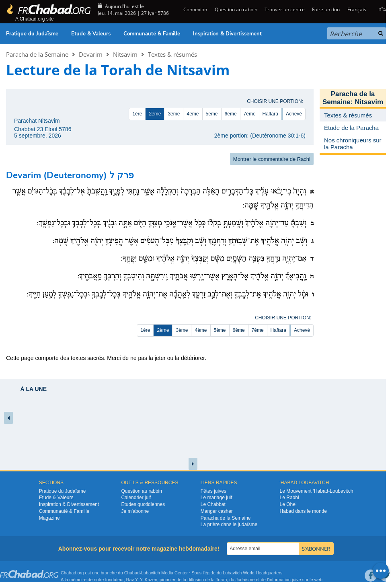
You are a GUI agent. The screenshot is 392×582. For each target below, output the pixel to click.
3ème (174, 114)
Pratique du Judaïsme (32, 34)
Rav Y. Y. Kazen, (143, 580)
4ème (193, 114)
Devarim (91, 54)
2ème (155, 114)
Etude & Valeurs (91, 34)
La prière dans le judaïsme (229, 524)
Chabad (132, 573)
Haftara (270, 114)
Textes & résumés (172, 54)
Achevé (294, 114)
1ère (137, 114)
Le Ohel (288, 504)
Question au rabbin (236, 9)
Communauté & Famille (152, 34)
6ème (231, 114)
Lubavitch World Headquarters (252, 573)
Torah (222, 580)
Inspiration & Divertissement (227, 34)
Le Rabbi (289, 498)
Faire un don (326, 9)
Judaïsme (245, 580)
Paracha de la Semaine (37, 54)
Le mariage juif (217, 498)
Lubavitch (151, 573)
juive (297, 580)
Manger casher (217, 511)
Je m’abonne (135, 511)
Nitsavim (125, 54)
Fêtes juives (213, 491)
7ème (250, 114)
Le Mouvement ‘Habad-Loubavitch (317, 491)
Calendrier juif (136, 498)
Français (357, 9)
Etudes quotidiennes (143, 504)
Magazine (49, 518)
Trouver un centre (285, 9)
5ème (212, 114)
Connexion (195, 9)
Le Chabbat (213, 504)
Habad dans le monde (303, 511)
